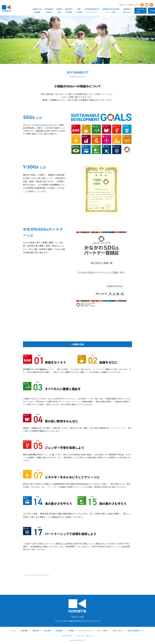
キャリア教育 (102, 631)
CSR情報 (71, 631)
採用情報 (59, 631)
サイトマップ (67, 636)
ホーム (27, 575)
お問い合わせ (117, 631)
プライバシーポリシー (85, 636)
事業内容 (36, 631)
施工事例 (47, 631)
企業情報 (24, 631)
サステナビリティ (86, 631)
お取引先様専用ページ (141, 11)
